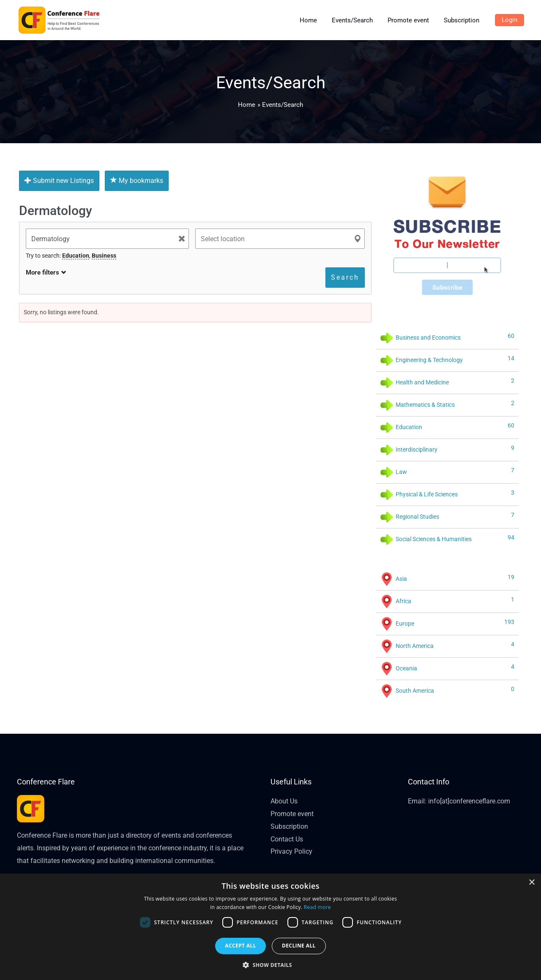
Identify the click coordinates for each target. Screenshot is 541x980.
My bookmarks (137, 181)
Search (345, 277)
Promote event (292, 814)
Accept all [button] (240, 946)
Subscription (289, 826)
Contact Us (287, 839)
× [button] (531, 883)
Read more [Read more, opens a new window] (317, 907)
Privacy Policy (291, 851)
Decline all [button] (299, 946)
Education (76, 256)
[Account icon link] (510, 20)
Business (104, 256)
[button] (270, 965)
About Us (284, 801)
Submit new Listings (59, 181)
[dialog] (270, 927)
